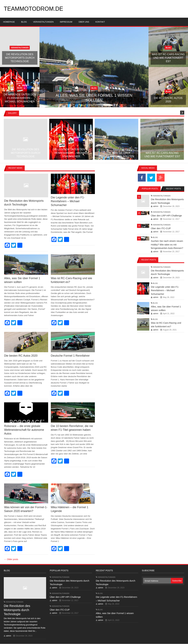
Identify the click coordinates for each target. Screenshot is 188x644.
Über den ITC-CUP (161, 228)
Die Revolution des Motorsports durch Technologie (17, 610)
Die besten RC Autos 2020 (21, 356)
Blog (155, 237)
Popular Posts (150, 189)
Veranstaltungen (162, 196)
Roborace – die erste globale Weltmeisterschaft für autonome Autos (24, 430)
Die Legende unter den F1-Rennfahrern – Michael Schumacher (68, 201)
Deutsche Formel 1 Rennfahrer (70, 356)
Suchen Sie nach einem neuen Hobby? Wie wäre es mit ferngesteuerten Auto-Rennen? (167, 244)
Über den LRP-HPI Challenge (166, 216)
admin (156, 206)
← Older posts (11, 559)
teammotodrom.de (33, 9)
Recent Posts (173, 189)
